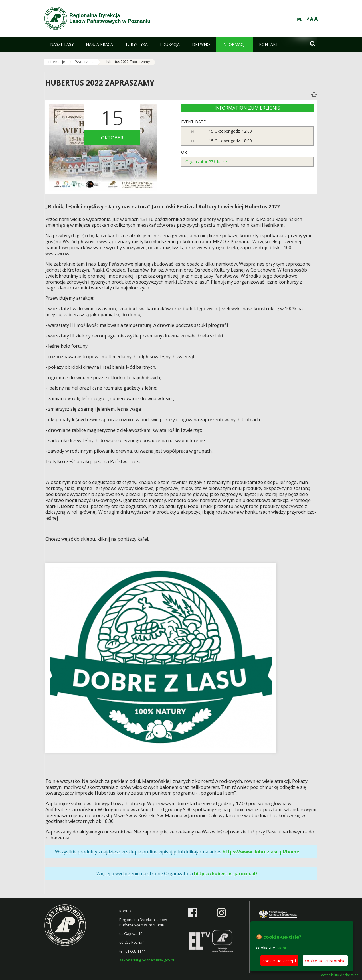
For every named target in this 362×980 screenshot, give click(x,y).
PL (300, 19)
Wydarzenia (85, 62)
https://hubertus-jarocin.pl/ (226, 874)
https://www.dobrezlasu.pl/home (261, 852)
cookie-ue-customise (325, 961)
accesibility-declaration (340, 975)
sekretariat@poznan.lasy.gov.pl (147, 960)
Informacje (56, 62)
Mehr (282, 948)
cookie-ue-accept (279, 961)
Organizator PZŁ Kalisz (206, 162)
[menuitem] (62, 44)
